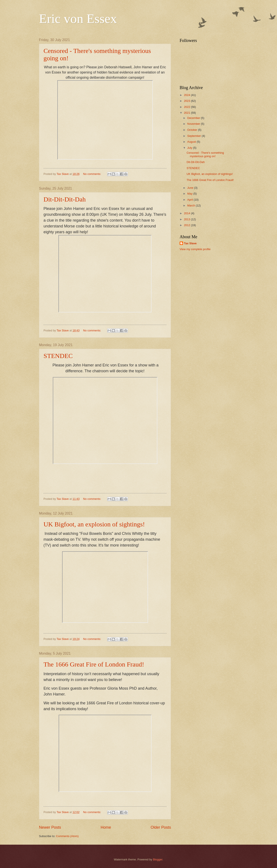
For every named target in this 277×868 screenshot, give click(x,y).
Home (106, 827)
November (194, 124)
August (192, 142)
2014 (187, 213)
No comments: (93, 174)
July (190, 148)
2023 (187, 101)
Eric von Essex (78, 19)
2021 (187, 113)
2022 (187, 107)
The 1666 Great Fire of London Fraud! (94, 664)
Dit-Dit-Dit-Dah (65, 199)
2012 (187, 225)
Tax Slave (190, 243)
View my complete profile (195, 249)
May (190, 194)
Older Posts (161, 827)
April (190, 200)
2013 (187, 219)
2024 (187, 95)
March (191, 205)
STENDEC (58, 356)
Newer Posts (50, 827)
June (191, 188)
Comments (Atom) (67, 836)
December (194, 118)
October (192, 130)
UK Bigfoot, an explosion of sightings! (94, 524)
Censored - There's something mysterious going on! (205, 154)
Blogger (158, 859)
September (194, 136)
